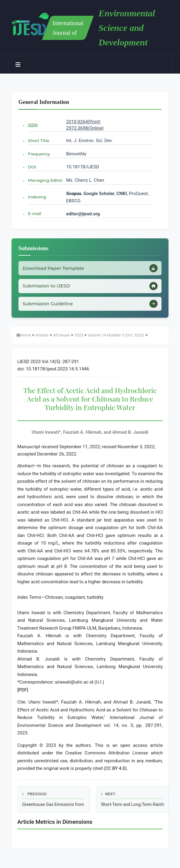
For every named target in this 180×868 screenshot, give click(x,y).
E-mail (35, 214)
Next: (109, 797)
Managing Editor (45, 180)
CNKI (121, 194)
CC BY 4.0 (115, 772)
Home (23, 338)
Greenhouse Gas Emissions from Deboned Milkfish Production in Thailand (54, 808)
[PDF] (23, 693)
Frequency (39, 154)
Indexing (37, 197)
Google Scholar (99, 194)
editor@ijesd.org (83, 214)
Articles (42, 338)
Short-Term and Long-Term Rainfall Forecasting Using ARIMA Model (132, 808)
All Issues (62, 338)
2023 (79, 338)
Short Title (38, 141)
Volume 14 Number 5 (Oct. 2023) (116, 338)
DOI (32, 167)
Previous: (35, 797)
